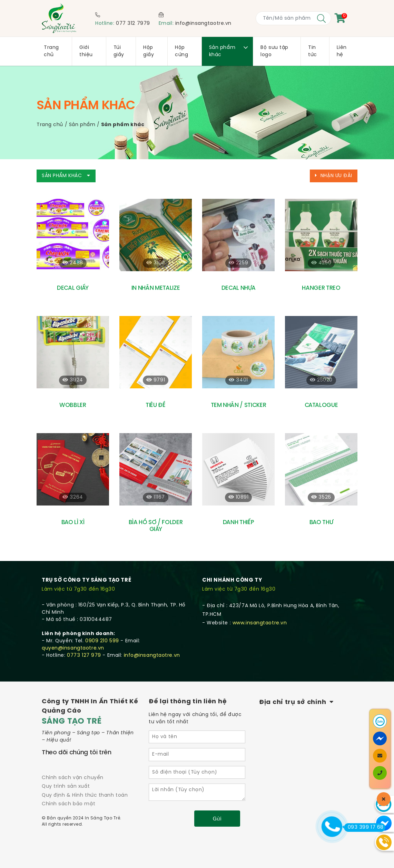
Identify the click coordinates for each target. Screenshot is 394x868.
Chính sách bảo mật (68, 804)
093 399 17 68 (364, 827)
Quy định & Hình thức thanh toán (85, 795)
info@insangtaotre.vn (203, 24)
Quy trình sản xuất (66, 787)
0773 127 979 (84, 656)
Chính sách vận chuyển (73, 778)
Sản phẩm (82, 125)
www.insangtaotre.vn (260, 623)
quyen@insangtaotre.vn (73, 648)
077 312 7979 (133, 24)
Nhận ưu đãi (334, 176)
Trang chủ (50, 125)
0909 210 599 (102, 641)
